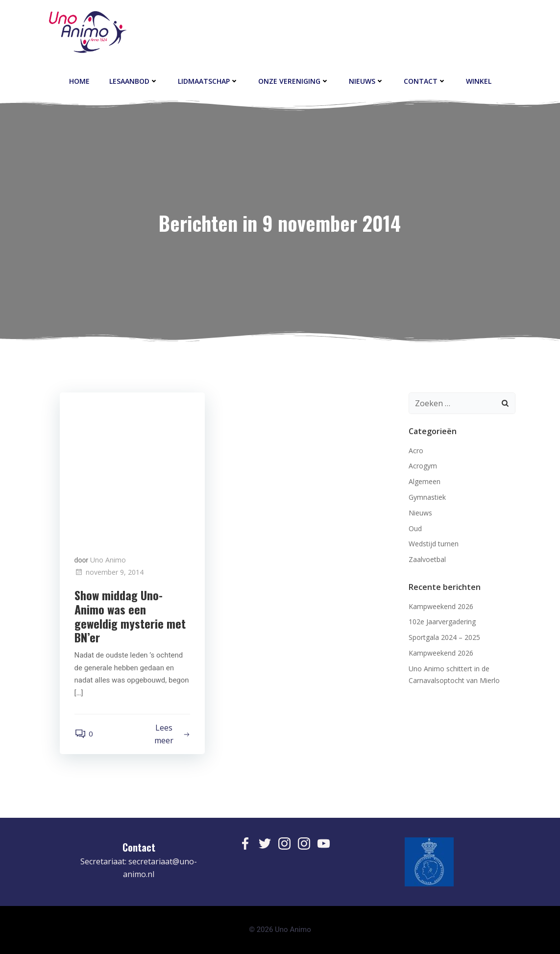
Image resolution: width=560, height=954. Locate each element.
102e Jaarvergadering (442, 622)
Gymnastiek (427, 497)
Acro (416, 451)
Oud (415, 528)
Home (79, 81)
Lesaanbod (134, 81)
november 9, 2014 (109, 572)
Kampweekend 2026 (441, 606)
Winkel (479, 81)
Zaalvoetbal (427, 559)
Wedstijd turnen (434, 544)
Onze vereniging (294, 81)
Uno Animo (108, 560)
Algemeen (425, 481)
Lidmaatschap (208, 81)
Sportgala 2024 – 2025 (444, 637)
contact (425, 81)
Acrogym (423, 466)
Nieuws (366, 81)
